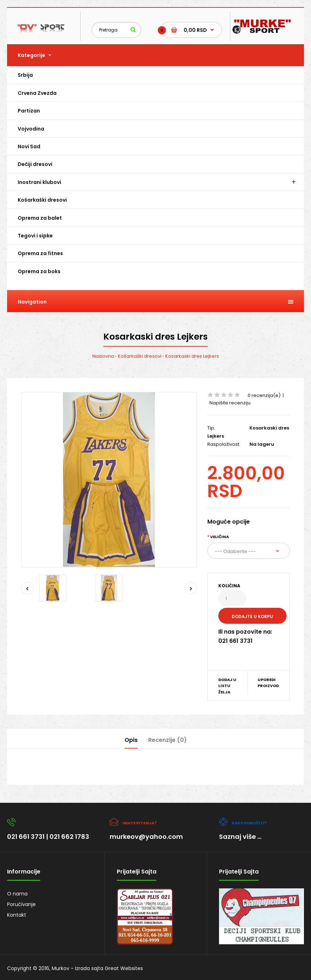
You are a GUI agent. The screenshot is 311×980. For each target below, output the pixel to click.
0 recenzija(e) (264, 395)
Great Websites (124, 968)
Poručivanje (21, 904)
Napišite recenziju (230, 403)
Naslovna (103, 356)
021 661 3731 (26, 837)
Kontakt (17, 915)
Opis (131, 740)
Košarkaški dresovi (140, 356)
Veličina (220, 537)
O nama (17, 894)
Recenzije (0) (168, 740)
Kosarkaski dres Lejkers (192, 356)
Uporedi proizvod (268, 683)
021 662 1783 (69, 837)
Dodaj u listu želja (227, 686)
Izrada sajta (89, 968)
